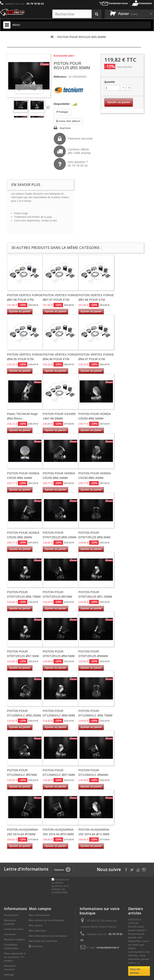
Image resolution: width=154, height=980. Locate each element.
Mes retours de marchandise (47, 920)
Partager (62, 112)
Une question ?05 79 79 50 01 (71, 164)
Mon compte (40, 909)
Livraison (10, 934)
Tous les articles (135, 971)
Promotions (11, 915)
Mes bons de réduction (43, 941)
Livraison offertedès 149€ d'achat (72, 151)
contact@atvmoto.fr (108, 948)
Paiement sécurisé (73, 139)
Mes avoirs (36, 926)
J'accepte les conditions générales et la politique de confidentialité (60, 886)
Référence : (61, 77)
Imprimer (65, 128)
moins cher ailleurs (68, 121)
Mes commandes (39, 915)
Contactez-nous (118, 3)
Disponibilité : (62, 104)
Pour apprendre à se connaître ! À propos (15, 957)
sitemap (9, 975)
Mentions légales (15, 940)
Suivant (48, 107)
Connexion (145, 3)
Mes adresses (37, 931)
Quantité (110, 82)
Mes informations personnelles (48, 936)
